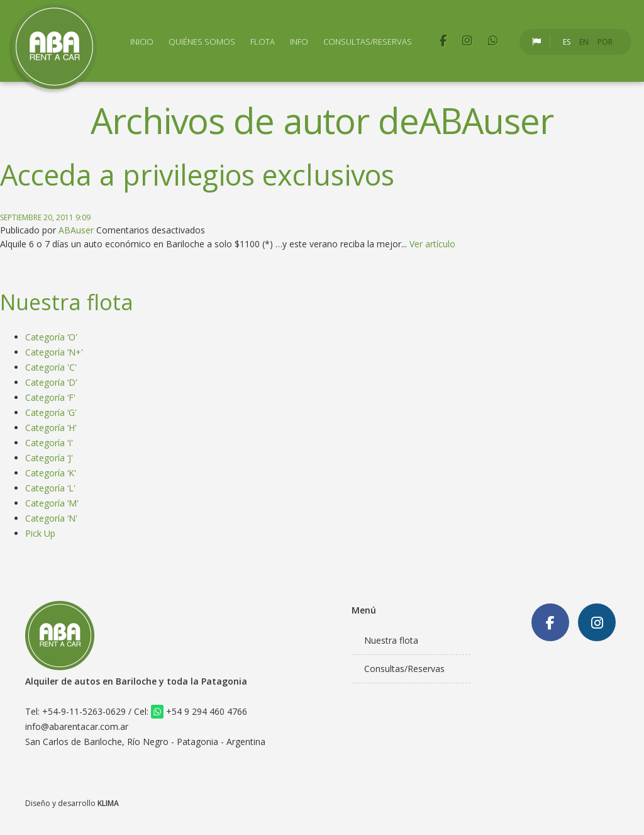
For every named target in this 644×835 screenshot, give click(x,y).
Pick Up (40, 533)
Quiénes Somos (202, 42)
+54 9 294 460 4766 (199, 711)
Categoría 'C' (51, 367)
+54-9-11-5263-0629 (84, 711)
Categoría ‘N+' (54, 352)
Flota (263, 42)
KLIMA (108, 803)
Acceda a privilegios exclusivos (197, 175)
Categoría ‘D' (51, 382)
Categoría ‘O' (51, 337)
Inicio (142, 42)
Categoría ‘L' (50, 488)
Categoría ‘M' (52, 503)
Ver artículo (432, 244)
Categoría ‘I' (49, 443)
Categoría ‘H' (51, 428)
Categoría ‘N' (51, 518)
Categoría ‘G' (51, 412)
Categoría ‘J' (49, 458)
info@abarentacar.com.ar (77, 726)
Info (299, 42)
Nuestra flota (391, 640)
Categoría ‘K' (51, 473)
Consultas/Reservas (368, 42)
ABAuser (76, 230)
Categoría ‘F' (50, 397)
